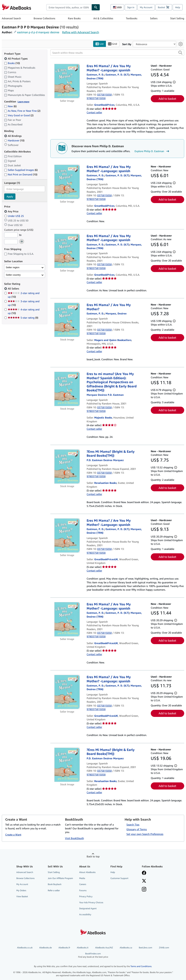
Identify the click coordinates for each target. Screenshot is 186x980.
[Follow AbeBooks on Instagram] (144, 890)
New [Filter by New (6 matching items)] (10, 106)
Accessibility (85, 915)
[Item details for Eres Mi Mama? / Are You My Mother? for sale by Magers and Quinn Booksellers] (67, 320)
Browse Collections (44, 18)
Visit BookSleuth (74, 838)
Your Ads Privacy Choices (91, 902)
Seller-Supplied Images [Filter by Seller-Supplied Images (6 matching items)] (21, 170)
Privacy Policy (86, 896)
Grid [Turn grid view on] (113, 44)
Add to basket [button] (167, 99)
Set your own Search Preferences (145, 834)
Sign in (131, 7)
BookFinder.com (93, 955)
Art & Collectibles (103, 18)
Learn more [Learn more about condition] (23, 102)
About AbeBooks (87, 872)
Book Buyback (55, 884)
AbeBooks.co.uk (25, 948)
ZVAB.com (164, 948)
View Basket (22, 896)
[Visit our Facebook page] (144, 873)
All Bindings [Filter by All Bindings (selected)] (13, 136)
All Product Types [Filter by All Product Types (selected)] (16, 58)
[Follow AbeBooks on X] (144, 881)
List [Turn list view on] (100, 44)
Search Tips (133, 825)
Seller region (13, 267)
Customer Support (119, 878)
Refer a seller (54, 890)
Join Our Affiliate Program (60, 878)
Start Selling (177, 18)
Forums (83, 890)
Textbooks (132, 18)
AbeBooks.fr (64, 948)
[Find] (96, 7)
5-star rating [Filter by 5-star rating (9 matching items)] (23, 318)
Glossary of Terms (137, 829)
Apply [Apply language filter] (10, 197)
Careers (83, 884)
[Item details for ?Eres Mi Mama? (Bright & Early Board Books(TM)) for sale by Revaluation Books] (67, 467)
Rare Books (74, 18)
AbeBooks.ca (126, 948)
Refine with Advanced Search (81, 32)
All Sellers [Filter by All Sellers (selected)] (14, 289)
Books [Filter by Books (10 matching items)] (12, 63)
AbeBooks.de (46, 948)
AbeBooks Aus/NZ (104, 948)
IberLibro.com (145, 948)
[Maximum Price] (11, 242)
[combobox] (69, 7)
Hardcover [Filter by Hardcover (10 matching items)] (14, 140)
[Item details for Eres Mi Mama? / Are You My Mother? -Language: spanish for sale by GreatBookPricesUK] (67, 536)
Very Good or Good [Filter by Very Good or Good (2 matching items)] (19, 115)
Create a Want (13, 835)
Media (82, 878)
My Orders (21, 890)
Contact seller (94, 113)
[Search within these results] (117, 53)
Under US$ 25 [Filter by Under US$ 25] (14, 216)
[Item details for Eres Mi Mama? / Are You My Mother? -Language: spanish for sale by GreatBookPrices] (67, 81)
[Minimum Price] (11, 235)
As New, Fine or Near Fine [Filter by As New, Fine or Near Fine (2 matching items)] (22, 111)
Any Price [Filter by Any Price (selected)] (12, 211)
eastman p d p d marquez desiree (38, 32)
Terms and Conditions (141, 966)
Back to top (93, 857)
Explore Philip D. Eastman (152, 151)
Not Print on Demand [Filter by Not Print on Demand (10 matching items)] (21, 175)
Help (178, 7)
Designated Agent (88, 908)
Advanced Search (11, 18)
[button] (180, 53)
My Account (146, 7)
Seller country (13, 275)
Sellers (154, 18)
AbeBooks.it (83, 948)
